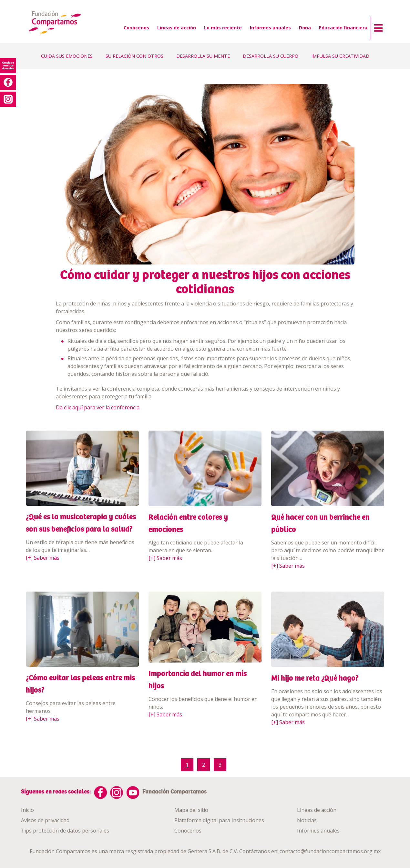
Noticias (307, 820)
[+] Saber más (43, 558)
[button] (377, 26)
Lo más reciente (223, 28)
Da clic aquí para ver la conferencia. (98, 407)
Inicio (27, 810)
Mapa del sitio (191, 810)
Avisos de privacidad (45, 820)
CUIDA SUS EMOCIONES (67, 56)
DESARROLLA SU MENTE (203, 56)
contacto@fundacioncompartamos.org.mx (330, 851)
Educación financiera (343, 28)
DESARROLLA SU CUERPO (271, 56)
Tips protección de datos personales (65, 831)
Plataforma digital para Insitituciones (219, 820)
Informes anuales (270, 28)
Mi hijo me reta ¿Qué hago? (315, 678)
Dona (305, 28)
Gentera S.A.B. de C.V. (213, 851)
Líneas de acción (177, 28)
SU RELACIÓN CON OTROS (134, 56)
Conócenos (136, 28)
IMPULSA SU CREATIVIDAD (340, 56)
